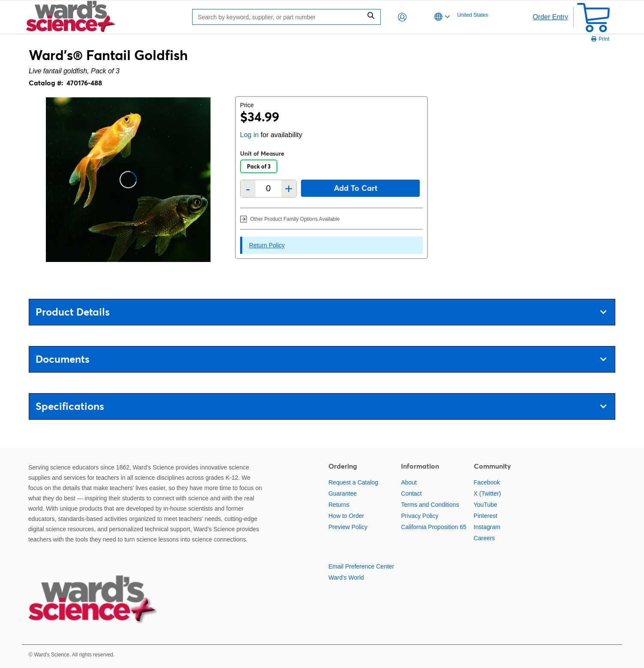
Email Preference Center (361, 566)
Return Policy (267, 245)
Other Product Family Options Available (290, 219)
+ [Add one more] (289, 189)
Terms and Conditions (430, 505)
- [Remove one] (248, 189)
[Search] (279, 17)
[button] (402, 17)
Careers (485, 538)
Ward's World (346, 578)
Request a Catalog (353, 482)
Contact (411, 493)
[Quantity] (268, 188)
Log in (250, 135)
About (409, 482)
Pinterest (486, 516)
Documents (321, 359)
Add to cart (356, 188)
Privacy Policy (420, 516)
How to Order (346, 516)
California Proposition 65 (434, 527)
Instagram (487, 527)
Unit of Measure (262, 153)
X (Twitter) (488, 493)
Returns (339, 505)
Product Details (321, 312)
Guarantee (343, 493)
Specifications (321, 406)
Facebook (487, 482)
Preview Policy (348, 527)
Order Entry (550, 17)
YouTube (486, 505)
